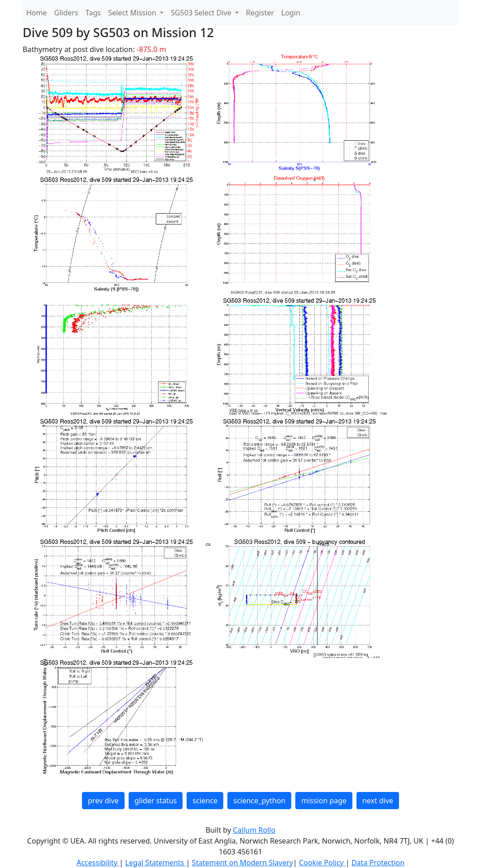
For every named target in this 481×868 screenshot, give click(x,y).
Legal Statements (155, 863)
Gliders (66, 13)
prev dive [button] (103, 801)
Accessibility (98, 863)
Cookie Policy (322, 863)
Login (291, 13)
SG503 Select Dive (202, 13)
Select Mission (133, 13)
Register (260, 13)
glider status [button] (156, 801)
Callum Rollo (254, 830)
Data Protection (378, 863)
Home (37, 13)
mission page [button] (324, 801)
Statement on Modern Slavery (243, 863)
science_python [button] (259, 801)
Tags (93, 13)
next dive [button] (378, 801)
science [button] (205, 801)
